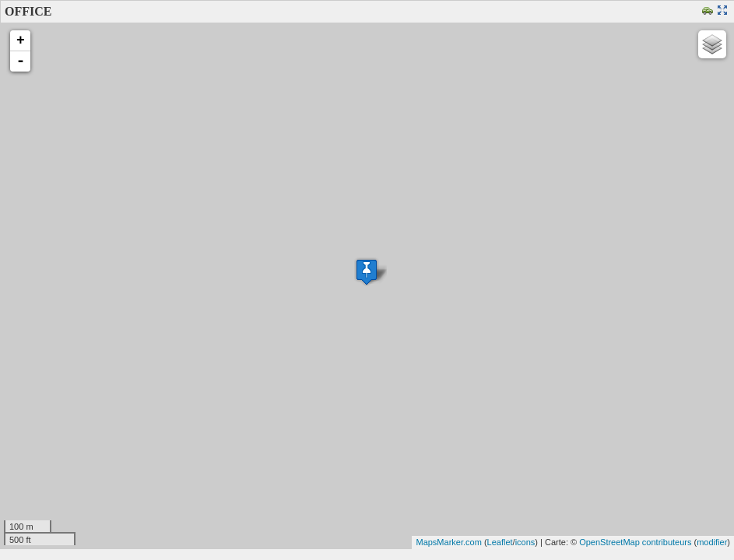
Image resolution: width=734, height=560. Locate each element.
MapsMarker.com (448, 542)
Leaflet (500, 542)
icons (525, 542)
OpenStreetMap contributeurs (635, 542)
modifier (712, 542)
